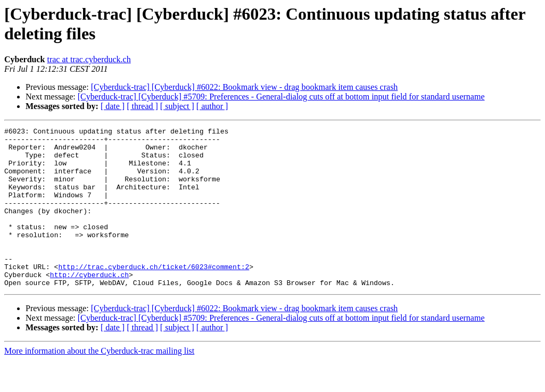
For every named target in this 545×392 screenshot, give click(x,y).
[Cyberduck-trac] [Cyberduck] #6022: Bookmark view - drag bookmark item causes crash (245, 87)
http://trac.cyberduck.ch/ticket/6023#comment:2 (154, 295)
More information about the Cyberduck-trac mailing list (99, 383)
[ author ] (212, 106)
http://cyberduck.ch (89, 305)
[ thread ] (142, 106)
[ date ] (113, 106)
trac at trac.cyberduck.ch (89, 59)
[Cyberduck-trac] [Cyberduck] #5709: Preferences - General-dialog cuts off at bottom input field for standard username (281, 97)
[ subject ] (177, 106)
